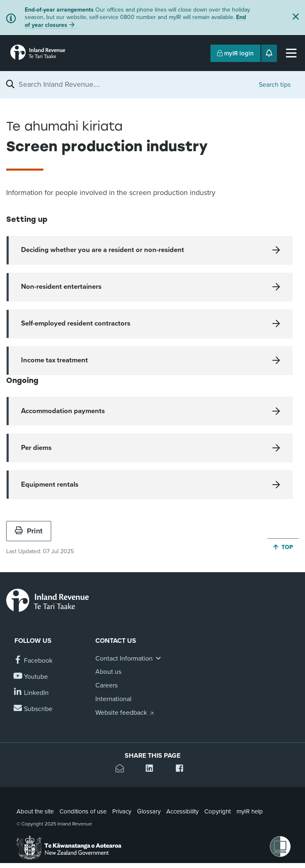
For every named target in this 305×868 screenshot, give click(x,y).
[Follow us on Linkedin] (32, 693)
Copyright (218, 811)
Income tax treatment (54, 360)
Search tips (275, 85)
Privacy (122, 811)
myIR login (235, 53)
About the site (35, 811)
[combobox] (135, 84)
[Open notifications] (269, 53)
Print (29, 531)
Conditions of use (83, 811)
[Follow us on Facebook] (33, 661)
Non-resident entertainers (61, 287)
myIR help (250, 811)
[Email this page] (122, 769)
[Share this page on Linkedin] (152, 769)
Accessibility (182, 811)
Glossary (149, 811)
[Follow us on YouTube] (31, 677)
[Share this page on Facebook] (183, 769)
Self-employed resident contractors (76, 323)
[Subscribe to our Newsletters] (33, 709)
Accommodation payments (63, 411)
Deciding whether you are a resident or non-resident (103, 250)
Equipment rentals (50, 485)
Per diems (36, 448)
